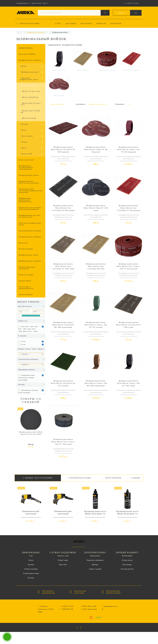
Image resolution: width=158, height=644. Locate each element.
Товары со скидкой (95, 569)
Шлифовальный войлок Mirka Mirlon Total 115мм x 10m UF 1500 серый (63, 442)
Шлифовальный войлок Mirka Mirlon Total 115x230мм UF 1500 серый (63, 266)
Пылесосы (23, 243)
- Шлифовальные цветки (30, 72)
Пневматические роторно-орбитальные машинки (30, 208)
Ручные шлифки (26, 249)
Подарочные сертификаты (95, 560)
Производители (95, 556)
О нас (58, 24)
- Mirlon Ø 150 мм (29, 118)
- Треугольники (26, 136)
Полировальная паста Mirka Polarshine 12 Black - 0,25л (95, 514)
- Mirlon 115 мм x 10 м (31, 91)
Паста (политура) (26, 160)
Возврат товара (63, 560)
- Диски (23, 66)
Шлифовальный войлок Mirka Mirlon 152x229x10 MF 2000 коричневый (63, 325)
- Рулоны (24, 142)
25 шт (23, 344)
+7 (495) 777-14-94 (67, 606)
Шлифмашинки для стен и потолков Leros (30, 216)
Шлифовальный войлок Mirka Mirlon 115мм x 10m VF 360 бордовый (129, 150)
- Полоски (24, 124)
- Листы (23, 130)
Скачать (31, 560)
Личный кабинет (127, 556)
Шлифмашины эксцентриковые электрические (26, 168)
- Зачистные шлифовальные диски (29, 79)
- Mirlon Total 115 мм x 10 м (31, 104)
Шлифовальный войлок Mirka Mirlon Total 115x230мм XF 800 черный (63, 208)
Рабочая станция (26, 275)
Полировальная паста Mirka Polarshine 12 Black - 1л (127, 514)
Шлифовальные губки (28, 255)
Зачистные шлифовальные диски (30, 224)
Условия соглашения (31, 569)
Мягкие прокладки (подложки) (27, 268)
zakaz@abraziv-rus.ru (110, 606)
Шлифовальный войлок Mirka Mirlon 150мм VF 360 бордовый (96, 150)
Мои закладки (127, 565)
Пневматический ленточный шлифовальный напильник (30, 191)
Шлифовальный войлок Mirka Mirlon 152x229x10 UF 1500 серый (128, 325)
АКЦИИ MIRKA (26, 48)
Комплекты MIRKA (27, 54)
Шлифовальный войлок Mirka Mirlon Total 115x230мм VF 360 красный (128, 208)
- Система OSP (26, 154)
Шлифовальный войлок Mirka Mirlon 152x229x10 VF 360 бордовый (63, 150)
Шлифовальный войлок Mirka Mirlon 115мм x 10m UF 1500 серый (129, 383)
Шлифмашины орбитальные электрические (25, 200)
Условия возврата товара (31, 573)
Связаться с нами (63, 556)
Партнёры (95, 565)
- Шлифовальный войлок (30, 85)
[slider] (20, 316)
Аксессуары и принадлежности (26, 288)
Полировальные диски (29, 175)
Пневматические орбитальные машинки (29, 182)
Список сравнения (58, 104)
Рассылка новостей (127, 569)
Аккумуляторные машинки (31, 231)
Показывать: (120, 104)
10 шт (23, 341)
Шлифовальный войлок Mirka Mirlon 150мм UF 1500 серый (96, 208)
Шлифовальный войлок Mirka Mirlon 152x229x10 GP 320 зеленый (63, 383)
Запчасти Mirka (26, 294)
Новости (102, 24)
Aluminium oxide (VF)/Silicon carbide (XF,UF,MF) (26, 378)
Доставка (71, 24)
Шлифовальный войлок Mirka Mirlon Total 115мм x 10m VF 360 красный (129, 266)
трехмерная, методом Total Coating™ (28, 391)
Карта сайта (63, 565)
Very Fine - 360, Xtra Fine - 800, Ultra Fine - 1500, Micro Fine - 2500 (28, 329)
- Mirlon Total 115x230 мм (30, 112)
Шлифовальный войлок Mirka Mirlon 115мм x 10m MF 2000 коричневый (96, 383)
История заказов (127, 560)
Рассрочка (87, 24)
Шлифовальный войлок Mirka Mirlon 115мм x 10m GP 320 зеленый (96, 325)
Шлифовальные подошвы (30, 261)
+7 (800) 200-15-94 (67, 609)
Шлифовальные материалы (31, 60)
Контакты (117, 24)
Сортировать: (81, 104)
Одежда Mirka (25, 281)
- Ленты (23, 148)
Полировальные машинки (30, 237)
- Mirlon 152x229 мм (30, 97)
